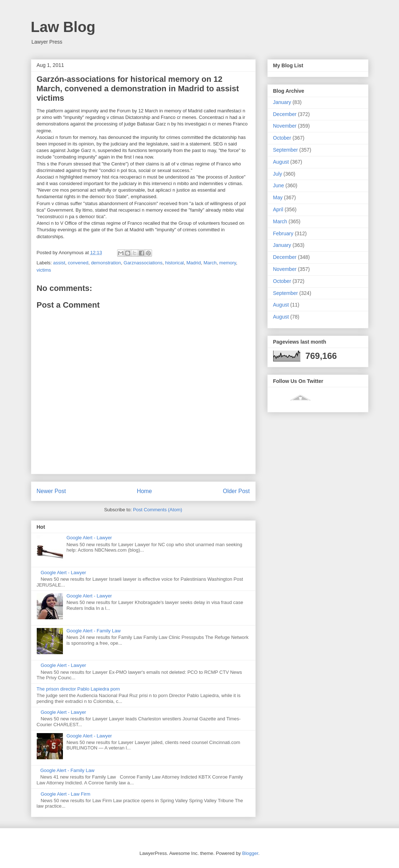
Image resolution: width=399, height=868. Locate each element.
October (282, 138)
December (285, 114)
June (279, 185)
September (286, 150)
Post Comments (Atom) (158, 510)
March (210, 263)
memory (228, 263)
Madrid (193, 263)
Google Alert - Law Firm (66, 794)
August (281, 162)
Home (144, 491)
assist (59, 263)
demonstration (106, 263)
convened (78, 263)
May (278, 197)
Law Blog (63, 27)
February (283, 233)
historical (174, 263)
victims (44, 270)
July (278, 174)
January (282, 102)
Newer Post (51, 491)
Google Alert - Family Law (94, 631)
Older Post (236, 491)
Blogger (250, 853)
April (278, 209)
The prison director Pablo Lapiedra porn (78, 689)
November (285, 126)
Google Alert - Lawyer (89, 538)
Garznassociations (143, 263)
